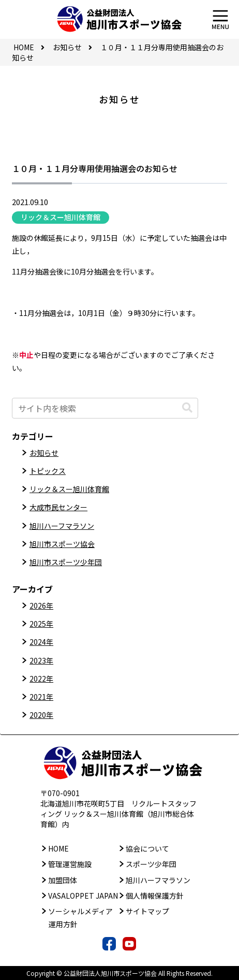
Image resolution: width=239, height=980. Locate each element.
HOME (58, 848)
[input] (105, 408)
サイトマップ (147, 911)
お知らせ (44, 453)
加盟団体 (63, 880)
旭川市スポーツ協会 (62, 544)
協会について (147, 848)
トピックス (48, 471)
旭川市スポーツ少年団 (66, 562)
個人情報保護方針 (155, 896)
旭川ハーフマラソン (62, 526)
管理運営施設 (70, 864)
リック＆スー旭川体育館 (61, 217)
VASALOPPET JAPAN (83, 896)
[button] (187, 408)
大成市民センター (58, 507)
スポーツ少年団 (151, 864)
